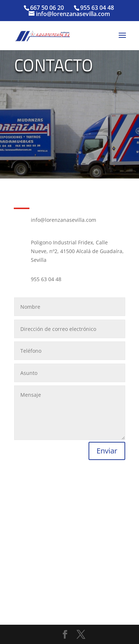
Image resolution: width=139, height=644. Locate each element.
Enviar (107, 451)
